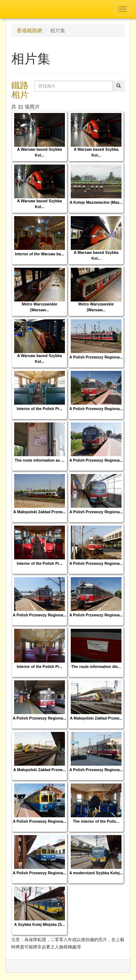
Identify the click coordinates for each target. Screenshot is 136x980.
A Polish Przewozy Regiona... (96, 357)
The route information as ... (40, 460)
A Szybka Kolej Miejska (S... (40, 924)
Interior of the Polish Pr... (40, 409)
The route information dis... (96, 667)
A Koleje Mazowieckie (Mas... (96, 202)
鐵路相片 (20, 90)
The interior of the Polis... (96, 821)
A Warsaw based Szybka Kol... (40, 152)
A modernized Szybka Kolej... (96, 873)
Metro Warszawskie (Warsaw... (40, 307)
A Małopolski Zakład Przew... (40, 512)
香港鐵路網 (29, 31)
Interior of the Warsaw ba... (40, 254)
